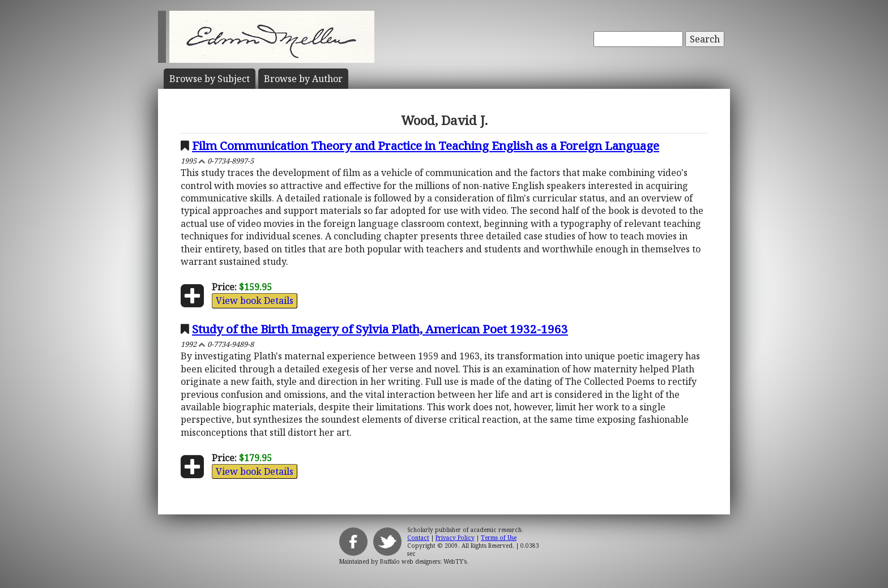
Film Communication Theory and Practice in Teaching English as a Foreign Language (426, 145)
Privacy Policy (455, 538)
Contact (418, 538)
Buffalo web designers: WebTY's (423, 561)
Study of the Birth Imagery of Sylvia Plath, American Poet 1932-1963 (380, 329)
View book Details (255, 301)
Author (303, 79)
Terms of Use (499, 538)
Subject (210, 79)
